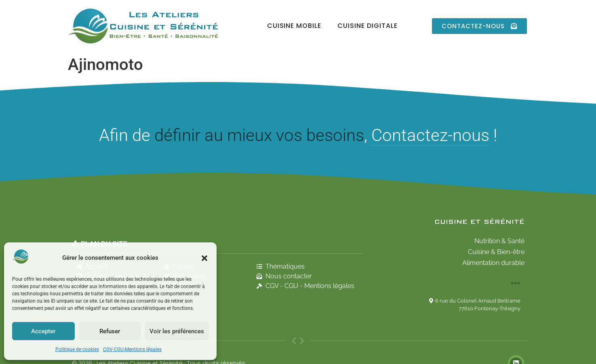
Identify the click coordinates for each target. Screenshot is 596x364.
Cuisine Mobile (294, 26)
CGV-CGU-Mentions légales (132, 349)
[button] (204, 258)
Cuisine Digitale (367, 26)
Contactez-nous (430, 135)
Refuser (110, 331)
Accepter (43, 331)
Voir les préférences (177, 331)
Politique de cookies (77, 349)
